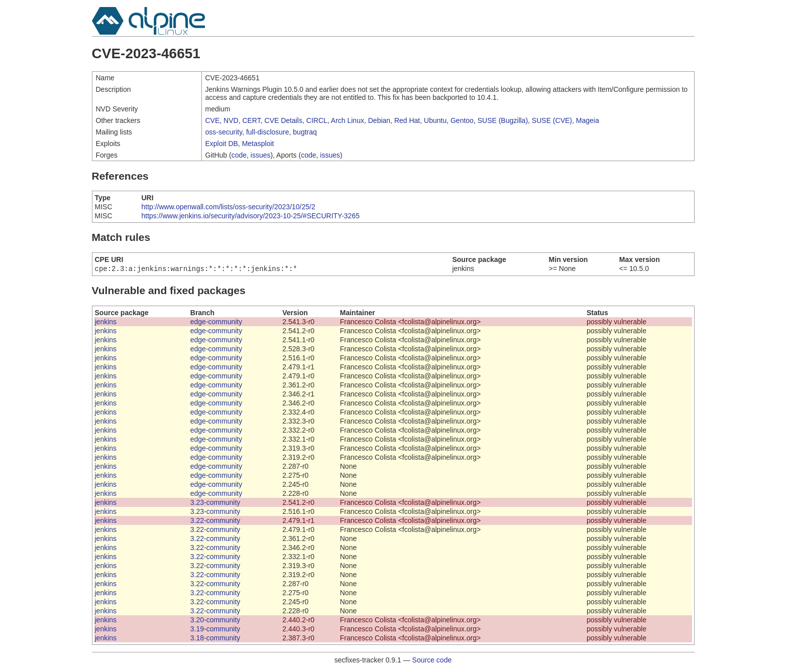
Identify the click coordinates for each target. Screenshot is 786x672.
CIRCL (317, 120)
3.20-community (215, 621)
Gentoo (462, 120)
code (239, 155)
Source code (432, 661)
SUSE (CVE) (552, 120)
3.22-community (215, 521)
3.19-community (215, 630)
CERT (251, 120)
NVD (231, 120)
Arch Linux (348, 120)
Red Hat (407, 120)
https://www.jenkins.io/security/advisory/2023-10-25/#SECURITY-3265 (250, 216)
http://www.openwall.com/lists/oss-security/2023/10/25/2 (228, 207)
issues (261, 155)
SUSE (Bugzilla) (503, 120)
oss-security (224, 132)
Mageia (588, 120)
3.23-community (215, 503)
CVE (213, 120)
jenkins (106, 323)
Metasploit (258, 144)
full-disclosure (268, 132)
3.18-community (215, 639)
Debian (379, 120)
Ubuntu (435, 120)
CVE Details (284, 120)
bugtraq (305, 132)
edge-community (216, 323)
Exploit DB (222, 144)
